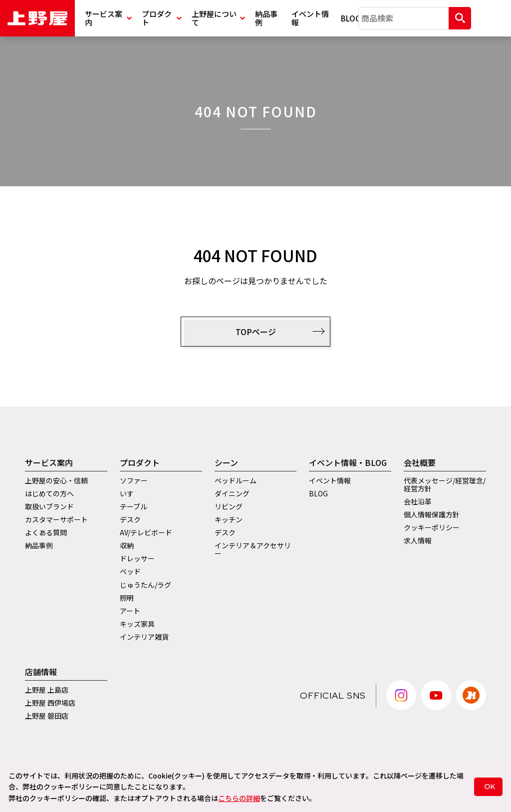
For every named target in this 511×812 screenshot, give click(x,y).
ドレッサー (137, 558)
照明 (127, 598)
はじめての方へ (49, 493)
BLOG (350, 18)
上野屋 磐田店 (47, 716)
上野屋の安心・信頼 (56, 480)
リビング (229, 506)
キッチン (229, 519)
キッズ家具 (137, 624)
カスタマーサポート (56, 519)
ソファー (134, 480)
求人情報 (418, 540)
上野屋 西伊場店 (50, 703)
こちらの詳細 (239, 798)
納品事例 (266, 18)
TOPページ (280, 332)
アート (130, 611)
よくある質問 (46, 532)
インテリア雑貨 (144, 637)
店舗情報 (41, 672)
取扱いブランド (49, 506)
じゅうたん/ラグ (145, 585)
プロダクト (162, 18)
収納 (127, 545)
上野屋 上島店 (47, 690)
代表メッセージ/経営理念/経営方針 (445, 484)
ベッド (130, 571)
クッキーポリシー (432, 527)
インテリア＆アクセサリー (253, 549)
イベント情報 (310, 18)
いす (127, 493)
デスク (130, 519)
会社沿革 (418, 501)
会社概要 (420, 462)
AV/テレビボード (146, 532)
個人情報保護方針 (432, 514)
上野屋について (218, 18)
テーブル (133, 506)
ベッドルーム (236, 480)
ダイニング (232, 493)
